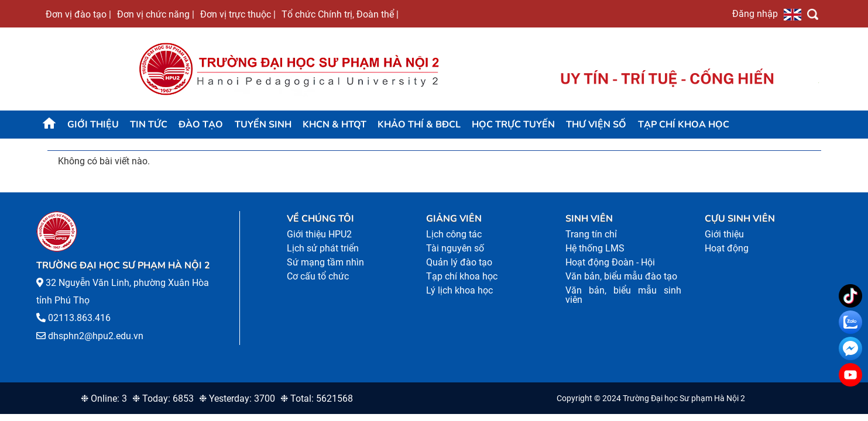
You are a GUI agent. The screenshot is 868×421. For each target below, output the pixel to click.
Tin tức (149, 125)
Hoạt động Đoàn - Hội (610, 262)
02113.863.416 (79, 318)
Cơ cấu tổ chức (318, 276)
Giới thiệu (93, 125)
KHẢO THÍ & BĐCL (419, 125)
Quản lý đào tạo (459, 262)
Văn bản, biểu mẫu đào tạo (621, 276)
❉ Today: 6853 (163, 398)
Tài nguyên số (455, 248)
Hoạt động (727, 248)
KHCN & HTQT (334, 125)
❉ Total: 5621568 (317, 398)
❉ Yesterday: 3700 (237, 398)
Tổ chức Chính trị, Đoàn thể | (340, 14)
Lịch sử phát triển (323, 248)
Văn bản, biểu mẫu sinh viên (623, 295)
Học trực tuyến (513, 125)
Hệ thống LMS (595, 248)
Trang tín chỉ (591, 234)
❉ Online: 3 (104, 398)
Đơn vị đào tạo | (78, 14)
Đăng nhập (755, 13)
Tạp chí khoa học (684, 125)
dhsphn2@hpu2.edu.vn (96, 336)
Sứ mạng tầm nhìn (325, 262)
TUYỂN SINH (263, 125)
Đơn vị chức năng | (156, 14)
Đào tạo (201, 125)
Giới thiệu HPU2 (319, 234)
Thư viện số (596, 125)
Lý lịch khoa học (459, 290)
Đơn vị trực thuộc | (238, 14)
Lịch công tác (454, 234)
